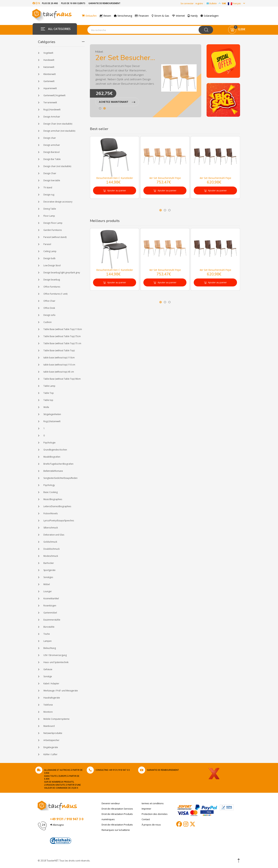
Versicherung (125, 16)
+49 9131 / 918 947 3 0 (67, 819)
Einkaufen (90, 16)
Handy (194, 16)
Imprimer (146, 809)
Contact (146, 819)
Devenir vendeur (111, 803)
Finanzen (144, 16)
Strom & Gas (162, 16)
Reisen (107, 16)
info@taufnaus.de (66, 833)
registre (199, 3)
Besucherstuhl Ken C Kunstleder (115, 178)
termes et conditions (153, 803)
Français (236, 3)
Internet (180, 16)
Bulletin (215, 3)
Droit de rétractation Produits (117, 825)
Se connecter (187, 3)
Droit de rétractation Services (117, 809)
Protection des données (155, 814)
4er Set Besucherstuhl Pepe (165, 178)
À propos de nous (151, 825)
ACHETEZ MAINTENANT (117, 102)
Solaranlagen (211, 16)
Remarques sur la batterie (116, 830)
